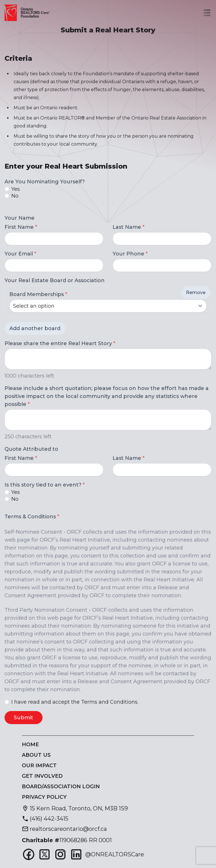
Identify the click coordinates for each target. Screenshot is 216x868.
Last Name (129, 227)
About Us (36, 755)
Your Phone (130, 254)
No (15, 196)
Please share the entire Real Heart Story (60, 343)
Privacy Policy (44, 797)
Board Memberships (38, 294)
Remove (196, 293)
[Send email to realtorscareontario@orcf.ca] (64, 829)
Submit (24, 718)
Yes (16, 189)
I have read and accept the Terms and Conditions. (75, 702)
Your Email (20, 254)
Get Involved (42, 776)
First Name (21, 227)
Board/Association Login (61, 787)
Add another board (35, 328)
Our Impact (39, 766)
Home (30, 745)
